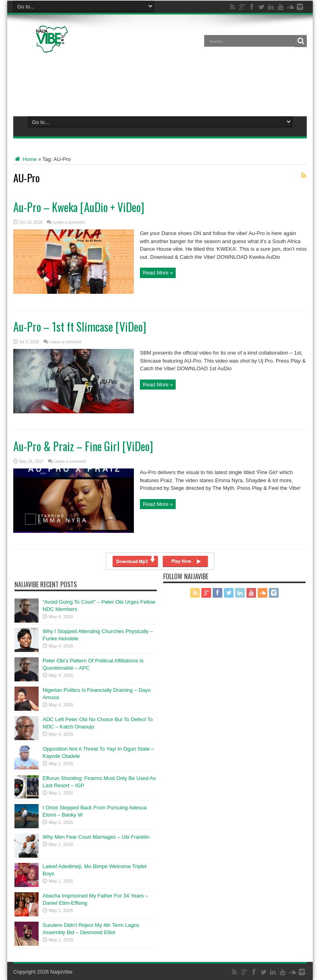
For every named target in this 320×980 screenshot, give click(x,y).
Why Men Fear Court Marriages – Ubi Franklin (96, 837)
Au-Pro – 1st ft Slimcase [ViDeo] (80, 327)
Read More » (158, 273)
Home (25, 159)
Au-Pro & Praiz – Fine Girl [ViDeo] (83, 446)
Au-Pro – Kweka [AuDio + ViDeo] (79, 207)
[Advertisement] (160, 83)
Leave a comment (69, 222)
